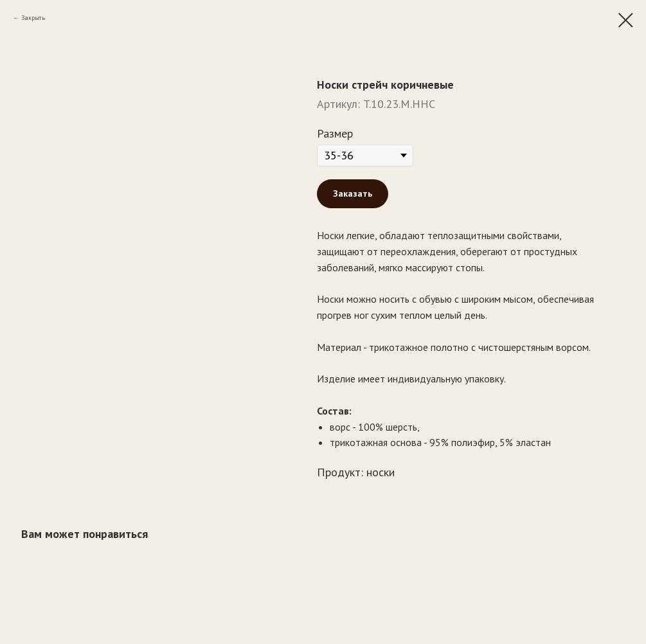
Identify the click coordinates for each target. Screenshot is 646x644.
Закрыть (33, 18)
